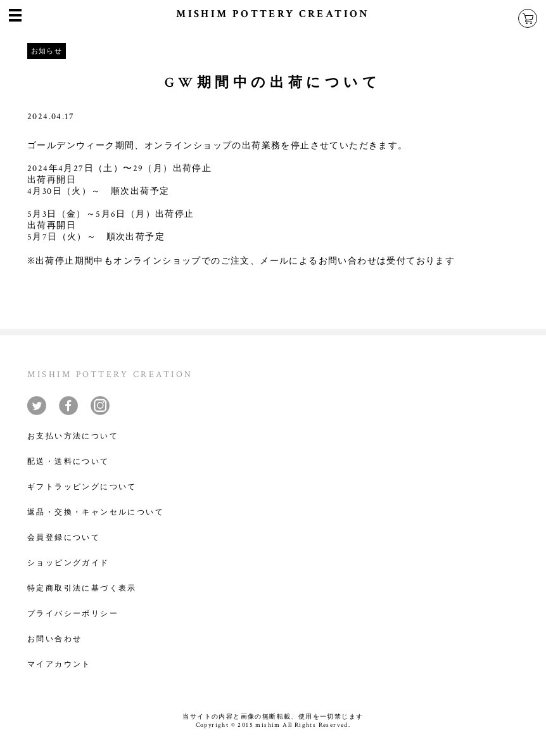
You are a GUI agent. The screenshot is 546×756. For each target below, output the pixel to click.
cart (528, 18)
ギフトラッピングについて (82, 487)
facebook (68, 406)
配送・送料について (68, 462)
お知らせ (47, 51)
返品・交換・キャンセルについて (96, 512)
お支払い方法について (73, 436)
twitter (37, 406)
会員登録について (64, 538)
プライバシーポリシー (73, 614)
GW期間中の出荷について (273, 83)
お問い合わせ (54, 639)
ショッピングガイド (68, 563)
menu (15, 13)
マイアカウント (59, 664)
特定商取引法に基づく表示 (82, 588)
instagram (100, 406)
